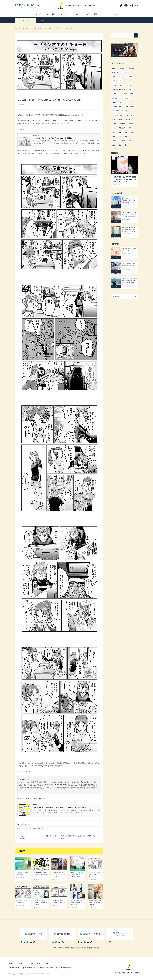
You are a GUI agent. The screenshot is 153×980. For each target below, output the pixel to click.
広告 (114, 132)
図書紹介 (122, 124)
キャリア (131, 90)
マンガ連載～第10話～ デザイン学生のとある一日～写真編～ (53, 138)
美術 (114, 145)
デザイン (64, 14)
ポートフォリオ (130, 107)
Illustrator (131, 68)
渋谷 (120, 137)
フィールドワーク (117, 107)
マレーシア (115, 111)
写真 (96, 14)
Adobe (114, 68)
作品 (114, 119)
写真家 (120, 119)
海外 (114, 137)
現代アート (115, 141)
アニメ (115, 14)
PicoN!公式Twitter (30, 968)
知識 (124, 141)
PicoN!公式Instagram (65, 968)
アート (105, 14)
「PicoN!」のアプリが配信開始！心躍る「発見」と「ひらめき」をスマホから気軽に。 (61, 807)
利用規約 (21, 974)
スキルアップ (116, 98)
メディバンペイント (118, 115)
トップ (38, 14)
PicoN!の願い (51, 14)
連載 (42, 829)
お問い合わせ (16, 968)
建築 (120, 132)
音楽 (126, 145)
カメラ (129, 85)
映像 (39, 829)
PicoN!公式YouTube (47, 968)
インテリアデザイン (118, 85)
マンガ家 (125, 111)
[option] (125, 50)
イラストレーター (117, 81)
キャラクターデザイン (119, 90)
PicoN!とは (12, 974)
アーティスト (128, 77)
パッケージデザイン (118, 102)
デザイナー (30, 829)
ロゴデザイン (131, 115)
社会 (130, 141)
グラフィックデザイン (130, 94)
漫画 (126, 137)
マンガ (86, 14)
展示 (130, 128)
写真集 (128, 119)
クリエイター (116, 94)
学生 (114, 128)
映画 (132, 132)
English (122, 68)
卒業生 (114, 124)
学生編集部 (122, 128)
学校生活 (35, 829)
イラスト (75, 14)
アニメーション (117, 77)
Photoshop (116, 72)
